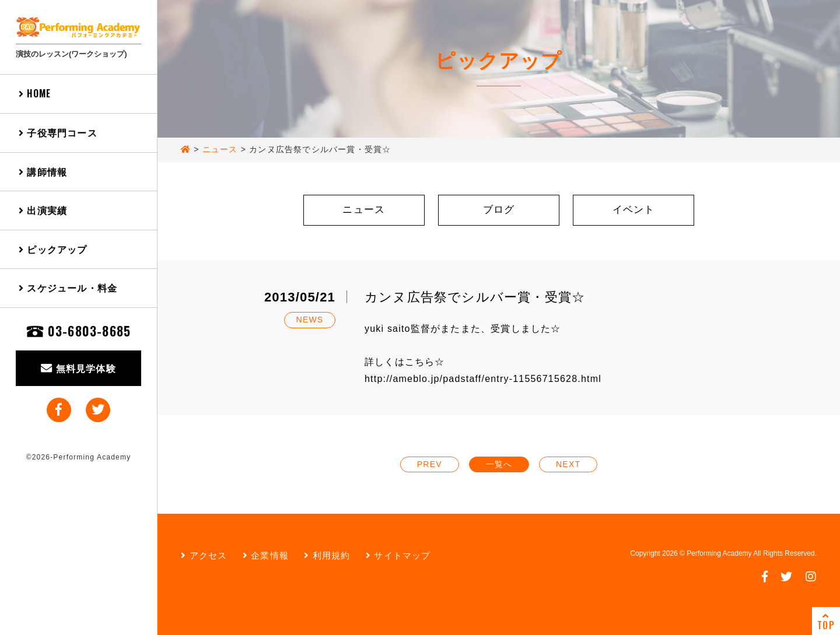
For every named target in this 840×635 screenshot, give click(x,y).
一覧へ (499, 464)
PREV (430, 464)
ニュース (364, 210)
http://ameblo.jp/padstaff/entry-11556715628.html (483, 379)
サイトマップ (398, 555)
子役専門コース (58, 132)
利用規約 (327, 555)
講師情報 (43, 171)
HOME (35, 93)
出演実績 (43, 210)
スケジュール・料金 (68, 287)
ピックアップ (53, 249)
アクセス (204, 555)
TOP (826, 622)
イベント (634, 210)
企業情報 (266, 555)
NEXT (568, 464)
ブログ (499, 210)
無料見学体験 (78, 368)
